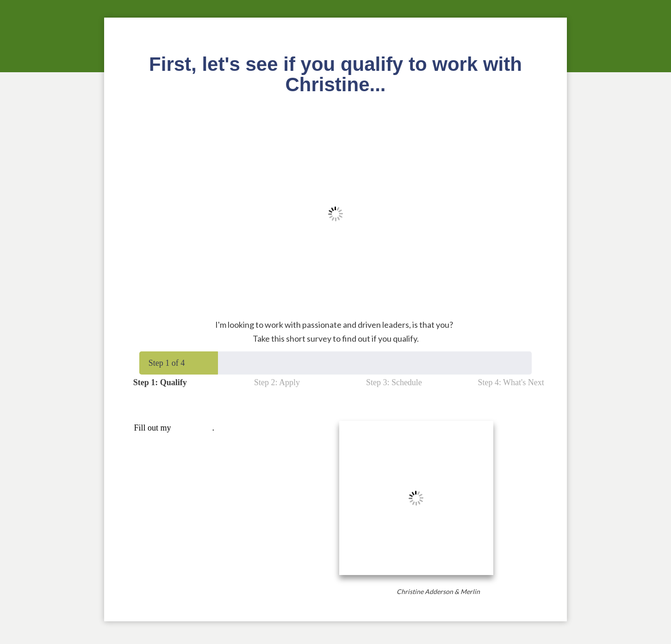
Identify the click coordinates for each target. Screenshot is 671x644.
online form (193, 428)
